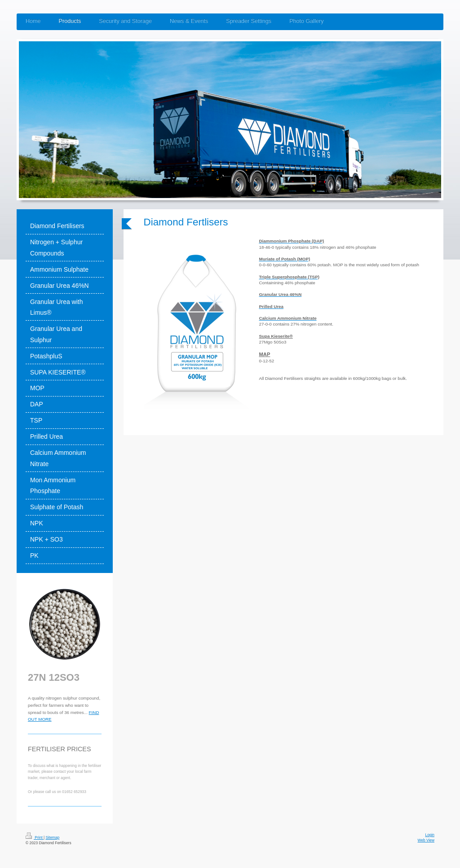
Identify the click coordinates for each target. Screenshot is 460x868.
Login (430, 835)
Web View (426, 840)
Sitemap (52, 837)
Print (35, 837)
